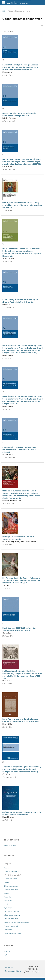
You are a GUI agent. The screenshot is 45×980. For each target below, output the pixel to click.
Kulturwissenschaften (11, 886)
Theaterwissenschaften (12, 926)
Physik (6, 904)
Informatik (7, 882)
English (6, 955)
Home (5, 11)
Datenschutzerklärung (13, 971)
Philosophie (8, 901)
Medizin (6, 893)
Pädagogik (7, 897)
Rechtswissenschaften (11, 911)
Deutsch (7, 951)
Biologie (6, 868)
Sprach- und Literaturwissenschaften (16, 922)
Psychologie (8, 908)
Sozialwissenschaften (11, 919)
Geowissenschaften (10, 879)
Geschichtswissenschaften (14, 875)
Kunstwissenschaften (11, 890)
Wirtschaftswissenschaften (13, 933)
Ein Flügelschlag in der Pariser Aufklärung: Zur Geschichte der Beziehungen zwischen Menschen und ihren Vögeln (21, 580)
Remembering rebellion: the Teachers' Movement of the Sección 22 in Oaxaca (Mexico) (19, 450)
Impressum (9, 967)
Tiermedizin (8, 930)
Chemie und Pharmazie (11, 871)
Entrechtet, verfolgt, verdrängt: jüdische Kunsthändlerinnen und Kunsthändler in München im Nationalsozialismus (20, 67)
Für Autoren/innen (10, 845)
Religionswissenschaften (12, 915)
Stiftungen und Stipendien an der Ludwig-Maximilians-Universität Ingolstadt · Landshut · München (22, 205)
